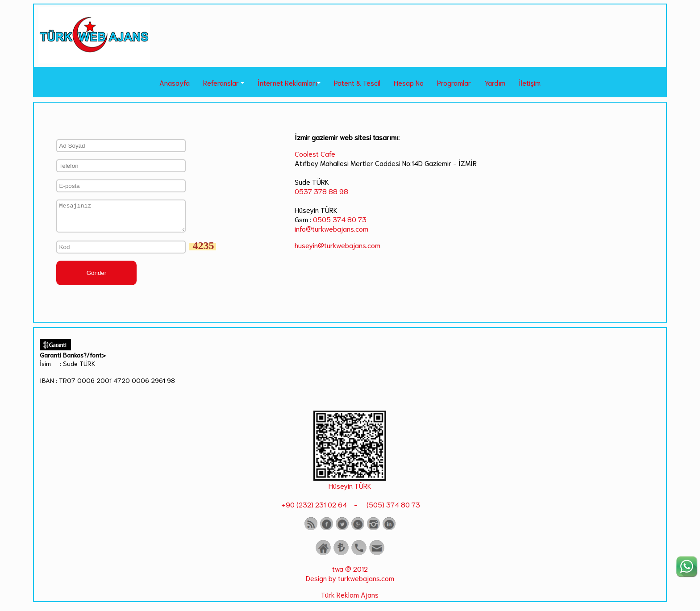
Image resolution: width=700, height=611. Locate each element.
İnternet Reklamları (287, 82)
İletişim (530, 82)
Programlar (454, 82)
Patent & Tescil (357, 82)
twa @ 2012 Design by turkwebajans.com (350, 578)
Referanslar (221, 82)
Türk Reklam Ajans (350, 600)
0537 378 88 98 (321, 191)
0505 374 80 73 (340, 219)
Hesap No (409, 82)
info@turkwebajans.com (331, 228)
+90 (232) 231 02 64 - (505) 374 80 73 (350, 509)
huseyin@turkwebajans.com (337, 245)
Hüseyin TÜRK (350, 491)
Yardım (495, 82)
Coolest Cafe (315, 153)
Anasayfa (175, 82)
